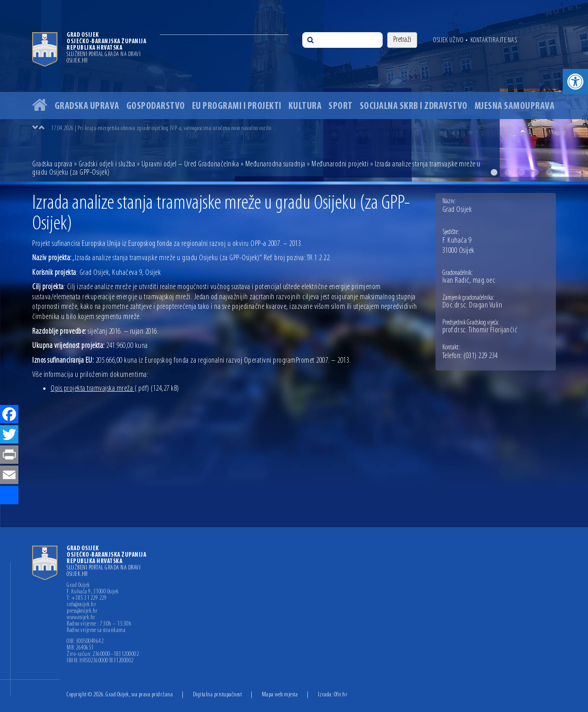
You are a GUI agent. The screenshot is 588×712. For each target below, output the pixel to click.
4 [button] (535, 172)
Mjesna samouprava (515, 106)
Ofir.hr (341, 695)
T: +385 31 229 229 (87, 598)
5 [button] (549, 172)
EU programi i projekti (237, 106)
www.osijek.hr (81, 618)
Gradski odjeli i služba (107, 164)
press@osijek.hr (82, 611)
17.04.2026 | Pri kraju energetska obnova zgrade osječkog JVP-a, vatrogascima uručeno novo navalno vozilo (161, 128)
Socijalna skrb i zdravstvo (414, 106)
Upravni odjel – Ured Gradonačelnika (190, 164)
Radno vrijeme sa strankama (96, 631)
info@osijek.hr (81, 605)
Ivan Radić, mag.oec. (470, 281)
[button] (575, 82)
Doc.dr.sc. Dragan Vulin (472, 306)
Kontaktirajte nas (494, 40)
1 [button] (494, 172)
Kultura (305, 106)
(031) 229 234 (481, 356)
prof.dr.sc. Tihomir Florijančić (480, 330)
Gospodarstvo (156, 106)
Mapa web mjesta (280, 695)
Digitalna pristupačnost (218, 695)
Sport (341, 106)
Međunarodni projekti (340, 164)
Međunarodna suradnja (275, 164)
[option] (294, 91)
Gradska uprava (87, 106)
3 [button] (521, 172)
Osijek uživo (448, 40)
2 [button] (508, 172)
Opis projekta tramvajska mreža (100, 389)
